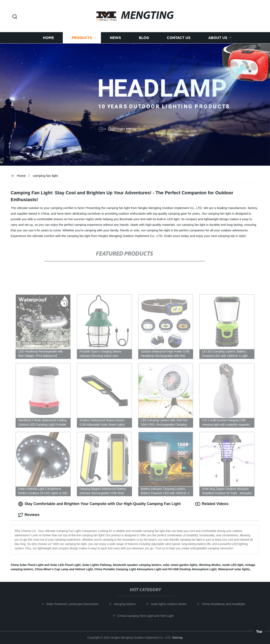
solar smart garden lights (180, 565)
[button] (15, 17)
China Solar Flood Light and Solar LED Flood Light (46, 565)
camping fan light (45, 176)
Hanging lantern (127, 604)
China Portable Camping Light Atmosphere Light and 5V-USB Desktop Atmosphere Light (155, 569)
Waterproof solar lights (234, 569)
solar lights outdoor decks (170, 604)
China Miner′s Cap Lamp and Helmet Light (64, 569)
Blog (144, 38)
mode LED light (233, 565)
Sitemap (177, 638)
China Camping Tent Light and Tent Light (147, 616)
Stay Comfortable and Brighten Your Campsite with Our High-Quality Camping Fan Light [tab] (99, 504)
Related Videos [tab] (212, 504)
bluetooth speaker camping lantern (137, 565)
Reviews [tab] (29, 515)
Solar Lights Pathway (97, 565)
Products (82, 38)
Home (48, 38)
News (115, 38)
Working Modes (210, 565)
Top (259, 632)
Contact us (179, 38)
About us (218, 38)
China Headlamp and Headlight (225, 604)
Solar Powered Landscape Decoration (74, 604)
